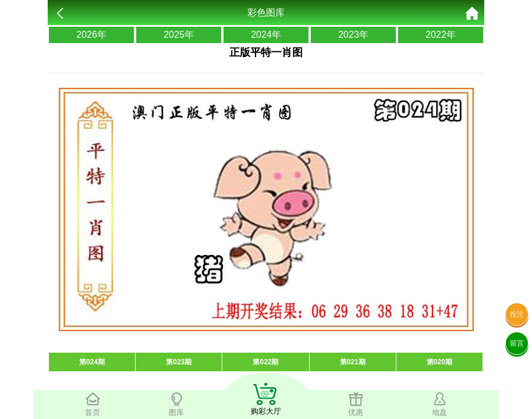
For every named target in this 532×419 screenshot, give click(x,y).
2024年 (266, 35)
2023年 (353, 35)
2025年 (179, 35)
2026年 (91, 35)
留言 (517, 343)
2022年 (441, 35)
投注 (517, 314)
